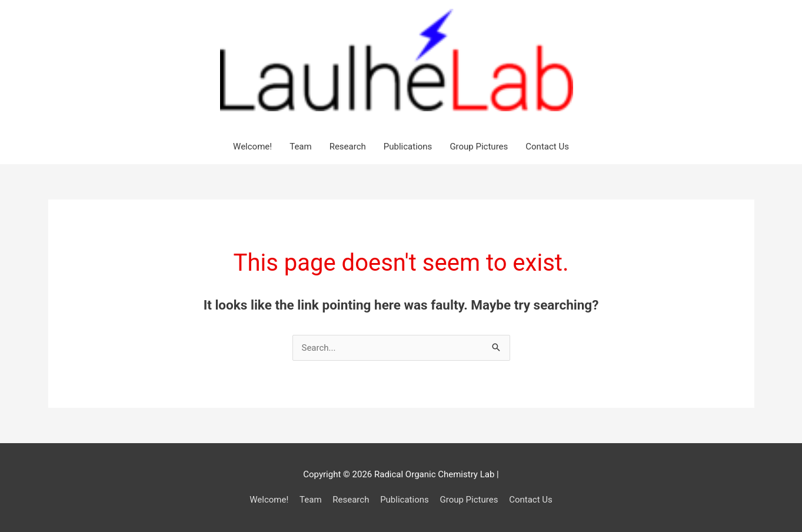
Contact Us (547, 147)
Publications (408, 147)
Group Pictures (479, 147)
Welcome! (252, 147)
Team (301, 147)
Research (348, 147)
